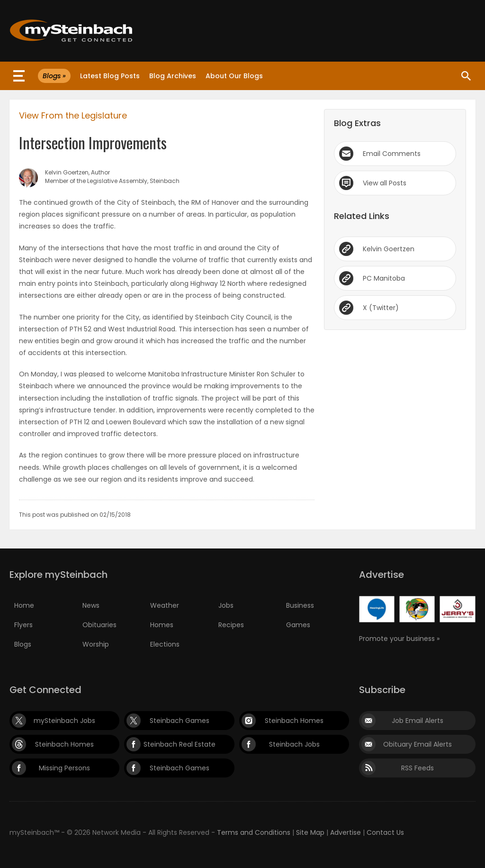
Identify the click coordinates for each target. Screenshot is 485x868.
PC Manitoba (384, 278)
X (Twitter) (381, 308)
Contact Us (385, 832)
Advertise (346, 832)
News (91, 605)
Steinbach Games (180, 721)
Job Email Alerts (418, 721)
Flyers (23, 625)
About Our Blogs (234, 76)
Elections (165, 644)
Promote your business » (399, 639)
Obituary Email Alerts (418, 744)
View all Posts (385, 183)
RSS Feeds (418, 768)
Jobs (226, 605)
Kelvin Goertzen (389, 249)
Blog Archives (173, 76)
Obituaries (99, 625)
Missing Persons (64, 768)
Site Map (310, 832)
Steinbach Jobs (294, 744)
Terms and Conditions (254, 832)
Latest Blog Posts (110, 76)
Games (298, 625)
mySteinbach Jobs (64, 721)
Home (24, 605)
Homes (162, 625)
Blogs (23, 644)
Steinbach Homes (294, 721)
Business (300, 605)
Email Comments (392, 154)
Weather (165, 605)
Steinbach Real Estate (180, 744)
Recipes (231, 625)
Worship (96, 644)
